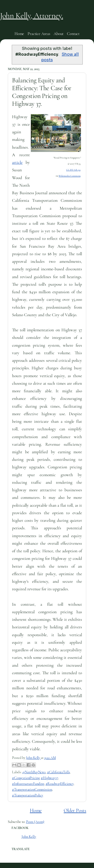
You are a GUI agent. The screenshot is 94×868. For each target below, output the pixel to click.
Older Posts (75, 810)
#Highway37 (49, 778)
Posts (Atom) (35, 822)
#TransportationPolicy (28, 795)
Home (19, 34)
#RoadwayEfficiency (60, 784)
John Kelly (29, 837)
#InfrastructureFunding (28, 784)
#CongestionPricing (26, 778)
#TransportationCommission (32, 790)
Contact (73, 34)
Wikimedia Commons (70, 176)
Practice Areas (39, 34)
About (59, 34)
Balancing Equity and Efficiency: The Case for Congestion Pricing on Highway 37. (42, 92)
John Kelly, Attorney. (31, 15)
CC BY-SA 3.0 (73, 170)
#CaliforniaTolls (59, 772)
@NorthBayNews (34, 772)
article (17, 162)
